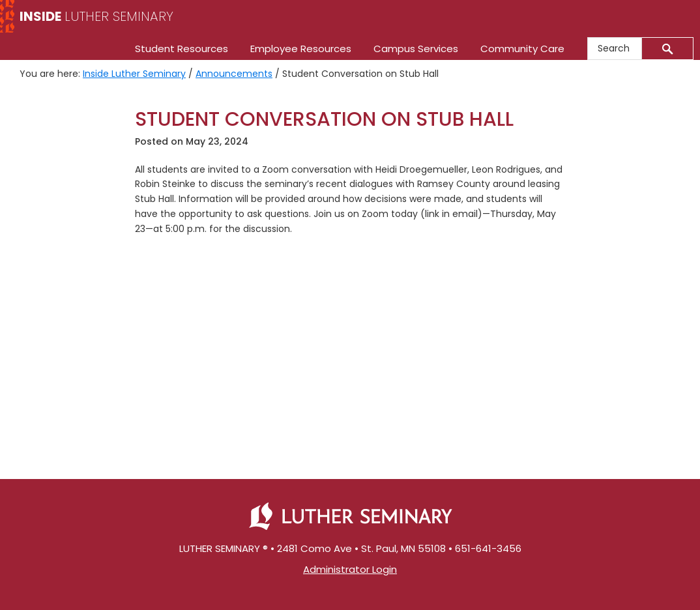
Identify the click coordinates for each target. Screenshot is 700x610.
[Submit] (668, 49)
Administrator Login (350, 569)
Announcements (234, 74)
